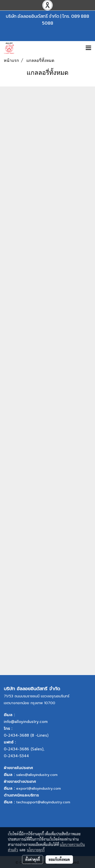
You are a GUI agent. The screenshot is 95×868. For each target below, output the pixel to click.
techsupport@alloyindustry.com (43, 802)
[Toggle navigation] (88, 48)
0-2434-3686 (16, 749)
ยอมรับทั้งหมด (59, 859)
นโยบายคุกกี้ (36, 850)
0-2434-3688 (16, 735)
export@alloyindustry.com (39, 789)
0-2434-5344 (16, 756)
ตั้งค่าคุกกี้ (33, 859)
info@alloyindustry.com (26, 722)
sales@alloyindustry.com (37, 775)
